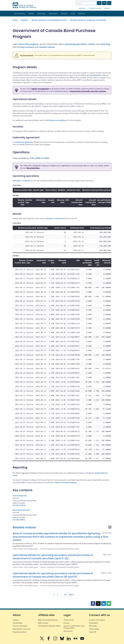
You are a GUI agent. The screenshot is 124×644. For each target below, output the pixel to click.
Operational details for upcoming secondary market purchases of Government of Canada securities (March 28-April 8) (53, 575)
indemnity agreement (24, 142)
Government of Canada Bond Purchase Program (63, 549)
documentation (33, 168)
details (27, 181)
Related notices (24, 527)
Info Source (68, 631)
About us (82, 8)
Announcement (27, 55)
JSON (38, 158)
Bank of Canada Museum (48, 620)
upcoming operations (76, 44)
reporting (105, 44)
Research (64, 13)
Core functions (20, 13)
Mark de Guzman (20, 510)
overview (49, 218)
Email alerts (94, 623)
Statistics (82, 13)
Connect (43, 623)
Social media (94, 629)
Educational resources (22, 629)
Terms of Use (69, 620)
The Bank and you (95, 8)
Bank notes (42, 13)
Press (73, 13)
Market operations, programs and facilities (88, 20)
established (95, 75)
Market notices (33, 549)
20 (65, 595)
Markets (31, 13)
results (92, 44)
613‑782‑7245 (18, 520)
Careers (107, 8)
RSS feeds (93, 626)
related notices (47, 47)
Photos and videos (20, 626)
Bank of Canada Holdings (66, 482)
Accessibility (17, 623)
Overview (17, 181)
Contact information (97, 620)
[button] (93, 604)
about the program (29, 44)
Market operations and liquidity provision (49, 20)
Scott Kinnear (18, 496)
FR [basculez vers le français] (104, 3)
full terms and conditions (57, 120)
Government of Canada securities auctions (88, 91)
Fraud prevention (20, 632)
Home (15, 20)
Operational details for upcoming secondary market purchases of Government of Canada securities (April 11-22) (53, 557)
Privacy (66, 623)
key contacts (28, 47)
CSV (32, 158)
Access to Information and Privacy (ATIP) (74, 627)
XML (47, 158)
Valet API (93, 632)
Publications (53, 13)
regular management (40, 89)
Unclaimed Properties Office (49, 626)
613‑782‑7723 (18, 505)
